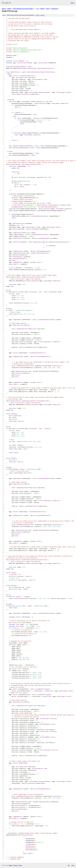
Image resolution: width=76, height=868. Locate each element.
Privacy (15, 865)
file (38, 15)
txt (69, 865)
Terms (20, 865)
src (38, 9)
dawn (4, 9)
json (73, 865)
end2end (54, 9)
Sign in (72, 3)
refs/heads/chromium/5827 (23, 9)
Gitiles (11, 865)
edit (42, 15)
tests (48, 9)
